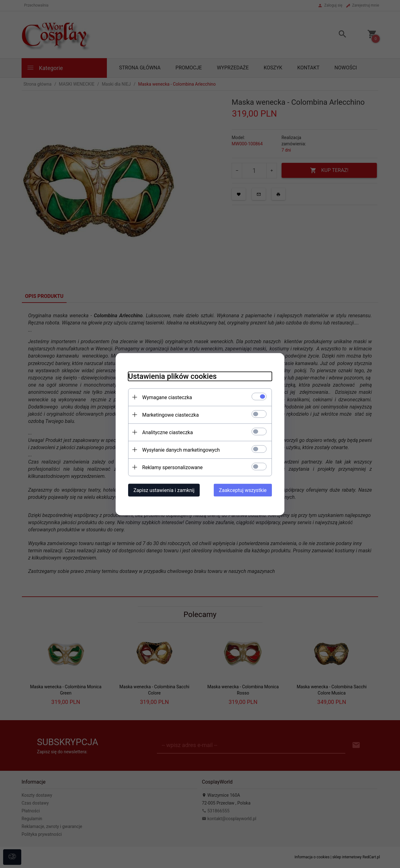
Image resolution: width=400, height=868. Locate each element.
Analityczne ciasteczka (167, 432)
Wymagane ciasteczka (167, 397)
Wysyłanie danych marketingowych (181, 450)
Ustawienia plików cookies (172, 376)
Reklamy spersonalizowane (172, 467)
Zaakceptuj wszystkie (243, 490)
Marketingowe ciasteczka (170, 415)
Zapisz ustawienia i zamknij (164, 490)
